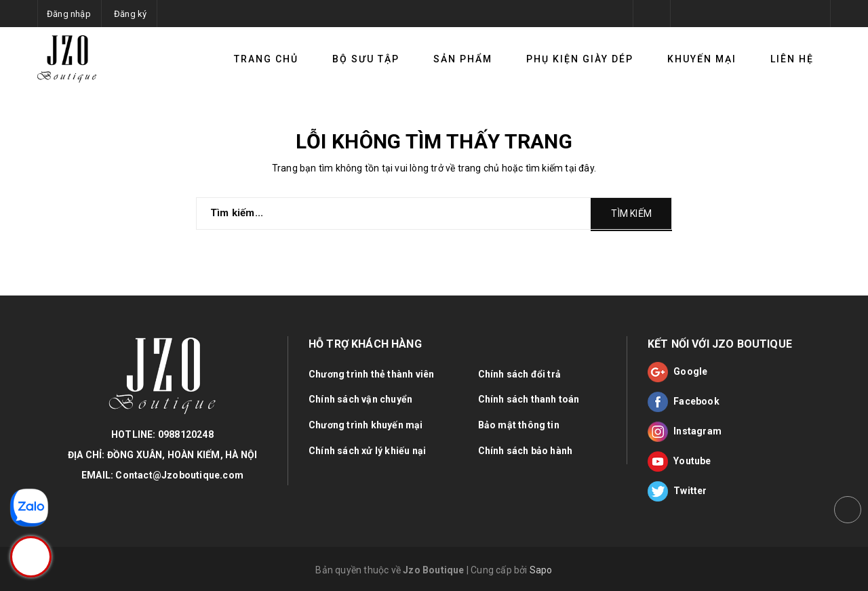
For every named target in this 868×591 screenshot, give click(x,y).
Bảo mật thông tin (519, 425)
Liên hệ (792, 59)
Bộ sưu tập (366, 59)
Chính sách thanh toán (529, 399)
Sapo (541, 570)
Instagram (685, 432)
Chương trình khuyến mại (366, 425)
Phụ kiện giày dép (580, 59)
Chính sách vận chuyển (360, 399)
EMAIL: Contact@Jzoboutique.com (162, 475)
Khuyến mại (702, 59)
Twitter (677, 491)
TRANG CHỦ (266, 59)
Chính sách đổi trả (520, 374)
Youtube (679, 462)
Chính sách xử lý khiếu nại (367, 451)
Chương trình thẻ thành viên (371, 374)
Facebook (684, 402)
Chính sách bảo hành (526, 451)
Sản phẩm (463, 59)
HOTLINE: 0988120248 (162, 434)
